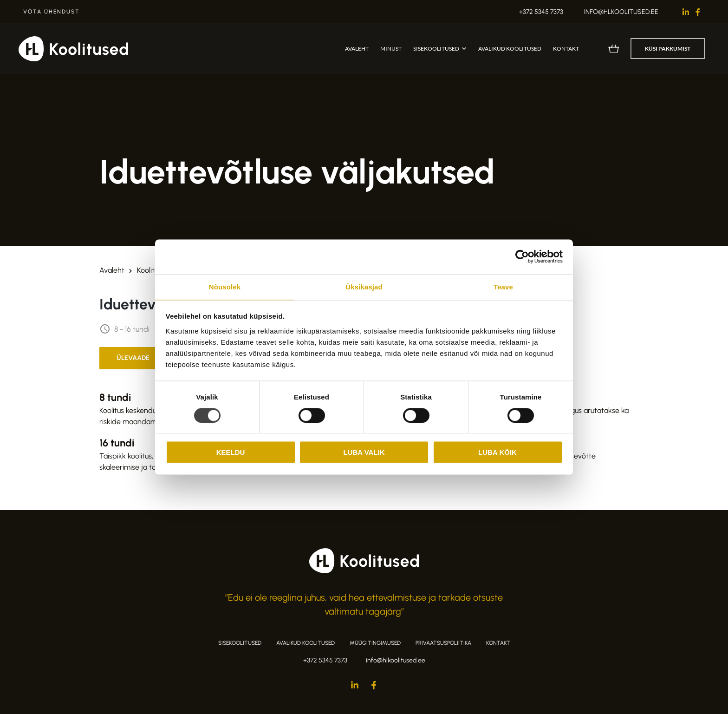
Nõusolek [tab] (225, 287)
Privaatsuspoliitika (443, 643)
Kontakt (566, 49)
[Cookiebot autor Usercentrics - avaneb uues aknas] (522, 256)
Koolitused (154, 270)
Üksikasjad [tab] (364, 287)
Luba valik (364, 452)
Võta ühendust (52, 12)
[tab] (133, 358)
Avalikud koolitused (510, 49)
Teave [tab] (503, 287)
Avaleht (357, 49)
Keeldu (231, 452)
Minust (391, 49)
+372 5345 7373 (541, 12)
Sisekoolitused (436, 49)
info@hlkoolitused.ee (621, 12)
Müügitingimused (375, 643)
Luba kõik (497, 452)
